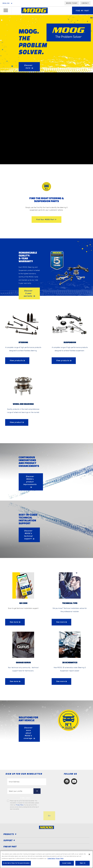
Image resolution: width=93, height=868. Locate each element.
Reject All (83, 863)
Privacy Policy (20, 805)
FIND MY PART (10, 847)
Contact (85, 3)
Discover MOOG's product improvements (30, 481)
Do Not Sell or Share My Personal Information (16, 863)
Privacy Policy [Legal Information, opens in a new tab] (60, 859)
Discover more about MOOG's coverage (28, 733)
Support (10, 841)
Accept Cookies (67, 863)
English (6, 3)
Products (10, 834)
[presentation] (25, 816)
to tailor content (25, 798)
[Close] (89, 854)
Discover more (28, 67)
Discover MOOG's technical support (28, 535)
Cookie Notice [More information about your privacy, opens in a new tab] (51, 859)
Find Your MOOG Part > (46, 219)
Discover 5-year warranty (28, 293)
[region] (46, 859)
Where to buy (72, 3)
